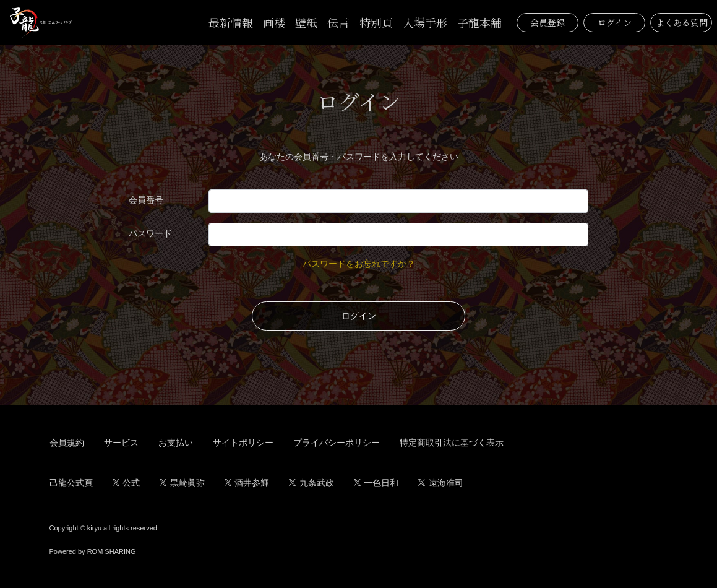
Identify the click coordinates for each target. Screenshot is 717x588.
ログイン (615, 22)
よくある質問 (682, 22)
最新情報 (231, 22)
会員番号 (146, 200)
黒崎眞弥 (182, 483)
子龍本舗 (479, 22)
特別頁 (376, 22)
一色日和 (376, 483)
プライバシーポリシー (337, 443)
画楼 (274, 22)
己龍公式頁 (71, 483)
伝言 (338, 22)
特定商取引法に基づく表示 (452, 443)
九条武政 (311, 483)
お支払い (176, 443)
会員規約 (67, 443)
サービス (121, 443)
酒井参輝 (247, 483)
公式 (127, 483)
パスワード (150, 233)
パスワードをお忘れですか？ (359, 264)
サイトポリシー (243, 443)
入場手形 (425, 22)
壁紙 (306, 22)
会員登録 (547, 22)
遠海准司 (441, 483)
